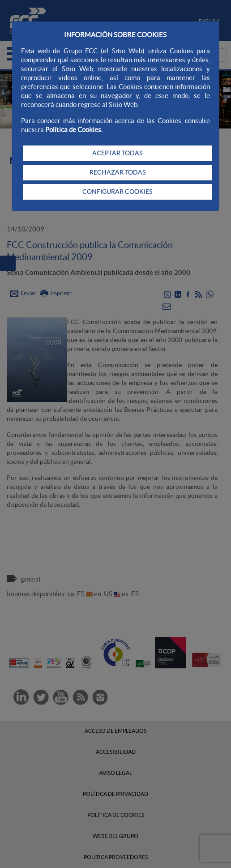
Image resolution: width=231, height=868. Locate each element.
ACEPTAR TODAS (117, 153)
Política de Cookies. (74, 130)
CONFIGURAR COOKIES (117, 192)
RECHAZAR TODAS (118, 172)
